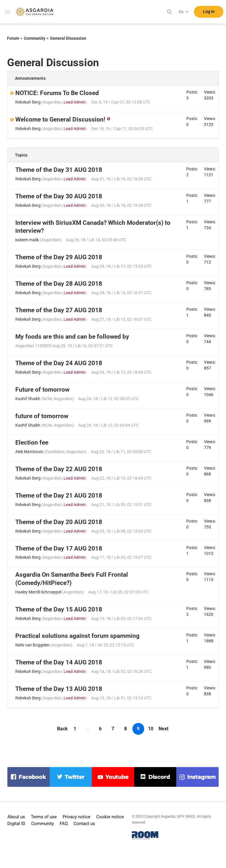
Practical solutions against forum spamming (77, 636)
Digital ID (16, 824)
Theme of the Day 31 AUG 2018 (59, 170)
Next (163, 729)
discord (159, 777)
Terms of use (44, 817)
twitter (75, 777)
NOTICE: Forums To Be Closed (57, 93)
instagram (201, 777)
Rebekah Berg (28, 102)
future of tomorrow (42, 416)
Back (62, 729)
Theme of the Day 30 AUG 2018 (59, 196)
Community (35, 38)
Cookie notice (110, 817)
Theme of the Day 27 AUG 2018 (59, 310)
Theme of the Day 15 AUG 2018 (59, 609)
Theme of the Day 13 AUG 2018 (59, 689)
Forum (13, 38)
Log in (209, 11)
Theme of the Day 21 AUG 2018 (59, 495)
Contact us (84, 824)
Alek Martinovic (29, 452)
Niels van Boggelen (33, 645)
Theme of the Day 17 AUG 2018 (59, 548)
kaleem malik (27, 240)
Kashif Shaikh (28, 399)
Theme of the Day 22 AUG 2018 (59, 469)
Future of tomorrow (42, 390)
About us (16, 817)
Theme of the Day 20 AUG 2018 (59, 522)
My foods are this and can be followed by (72, 337)
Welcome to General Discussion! (60, 119)
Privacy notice (77, 817)
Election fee (32, 443)
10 (151, 729)
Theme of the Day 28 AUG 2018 (59, 284)
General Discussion (68, 38)
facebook (32, 777)
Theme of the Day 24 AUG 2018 (59, 363)
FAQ (64, 824)
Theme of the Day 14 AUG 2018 (59, 662)
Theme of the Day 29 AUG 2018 (59, 257)
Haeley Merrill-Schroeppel (38, 592)
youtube (117, 777)
